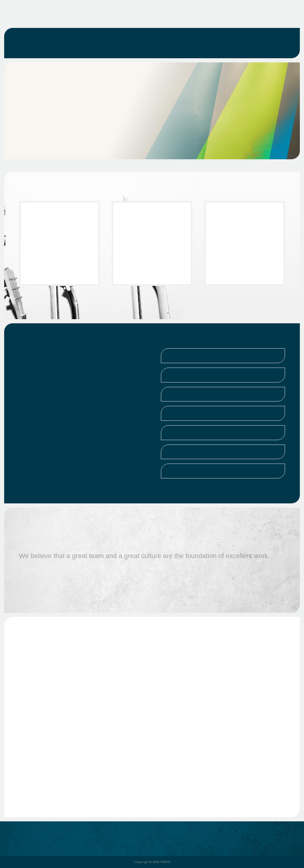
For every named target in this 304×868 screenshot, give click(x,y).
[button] (223, 356)
